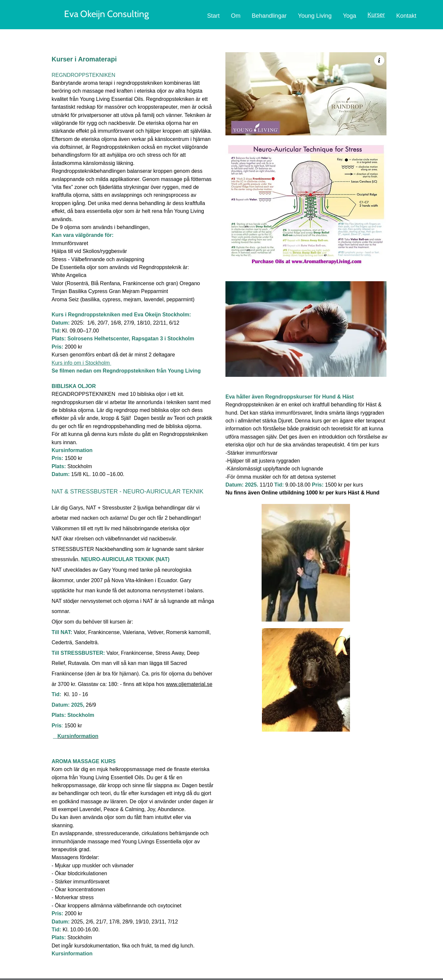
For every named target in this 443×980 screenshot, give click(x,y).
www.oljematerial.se (189, 684)
